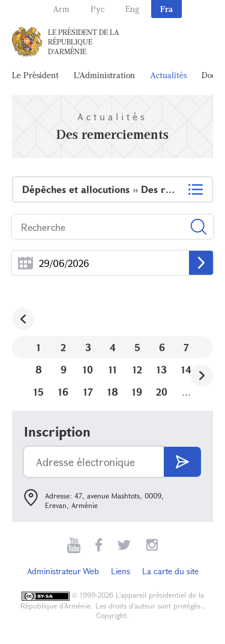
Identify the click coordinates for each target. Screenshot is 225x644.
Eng (132, 9)
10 (88, 370)
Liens (121, 571)
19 (137, 392)
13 (162, 370)
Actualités (168, 75)
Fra (166, 9)
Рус (97, 9)
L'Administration (104, 75)
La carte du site (170, 571)
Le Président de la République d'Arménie (84, 41)
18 (113, 392)
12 (137, 370)
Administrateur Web (63, 571)
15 (39, 392)
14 (186, 370)
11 (113, 370)
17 (88, 392)
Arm (61, 9)
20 (162, 392)
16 (63, 392)
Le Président (35, 75)
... (25, 263)
